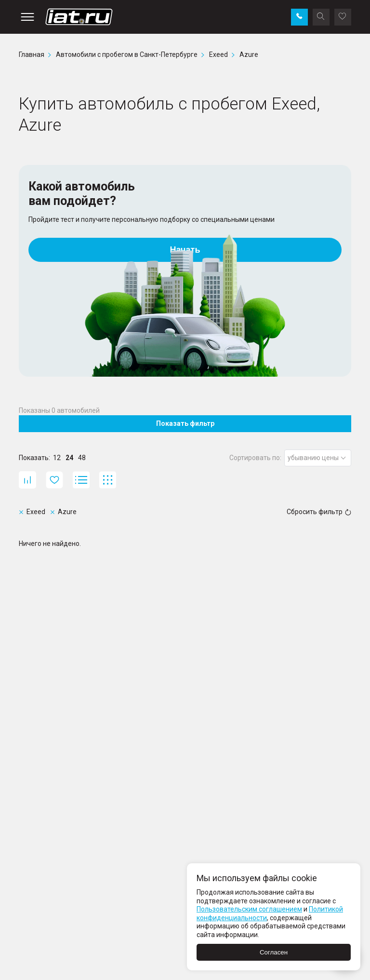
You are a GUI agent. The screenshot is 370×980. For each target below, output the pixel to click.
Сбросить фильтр (319, 512)
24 (69, 458)
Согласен (274, 952)
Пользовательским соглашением (249, 909)
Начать (185, 250)
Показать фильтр (185, 423)
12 (57, 458)
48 (82, 458)
